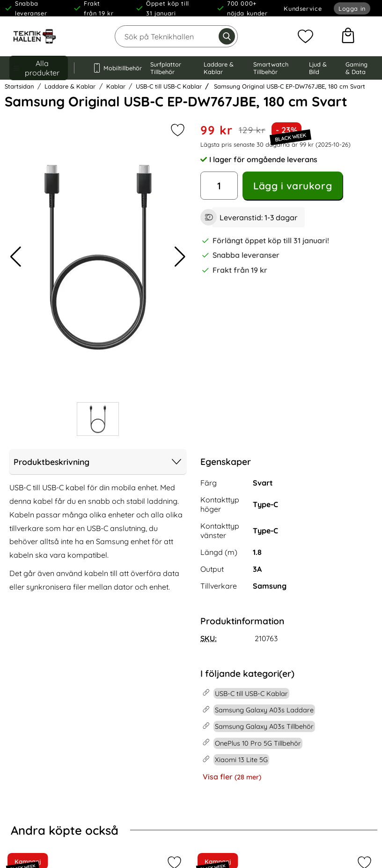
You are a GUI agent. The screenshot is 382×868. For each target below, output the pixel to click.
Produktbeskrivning (98, 462)
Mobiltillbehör (112, 68)
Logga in (352, 8)
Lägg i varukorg (293, 186)
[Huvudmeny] (39, 68)
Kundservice (303, 8)
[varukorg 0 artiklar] (348, 37)
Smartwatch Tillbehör (271, 68)
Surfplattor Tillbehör (166, 68)
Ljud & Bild (318, 68)
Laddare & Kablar (219, 68)
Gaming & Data (356, 68)
